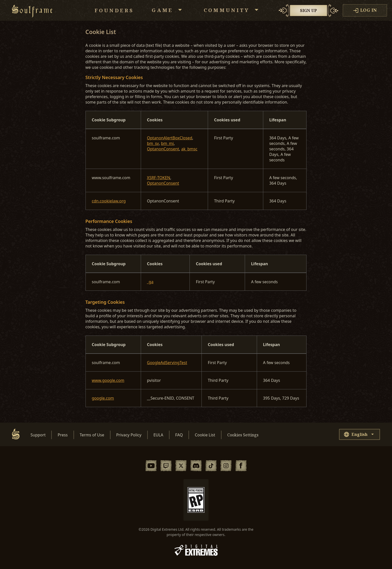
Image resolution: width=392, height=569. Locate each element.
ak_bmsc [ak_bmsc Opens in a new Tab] (189, 149)
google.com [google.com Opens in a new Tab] (103, 398)
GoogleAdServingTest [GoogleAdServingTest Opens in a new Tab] (167, 363)
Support (38, 435)
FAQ (179, 435)
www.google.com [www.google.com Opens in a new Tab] (108, 380)
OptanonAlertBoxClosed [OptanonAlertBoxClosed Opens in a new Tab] (170, 138)
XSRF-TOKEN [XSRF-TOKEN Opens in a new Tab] (159, 178)
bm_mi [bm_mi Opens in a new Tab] (167, 143)
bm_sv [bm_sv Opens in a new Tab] (153, 143)
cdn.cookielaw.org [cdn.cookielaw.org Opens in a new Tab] (109, 201)
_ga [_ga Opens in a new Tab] (150, 282)
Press (62, 435)
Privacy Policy (129, 435)
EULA (158, 435)
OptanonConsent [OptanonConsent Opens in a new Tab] (163, 149)
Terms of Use (92, 435)
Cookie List (205, 435)
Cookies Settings (243, 435)
